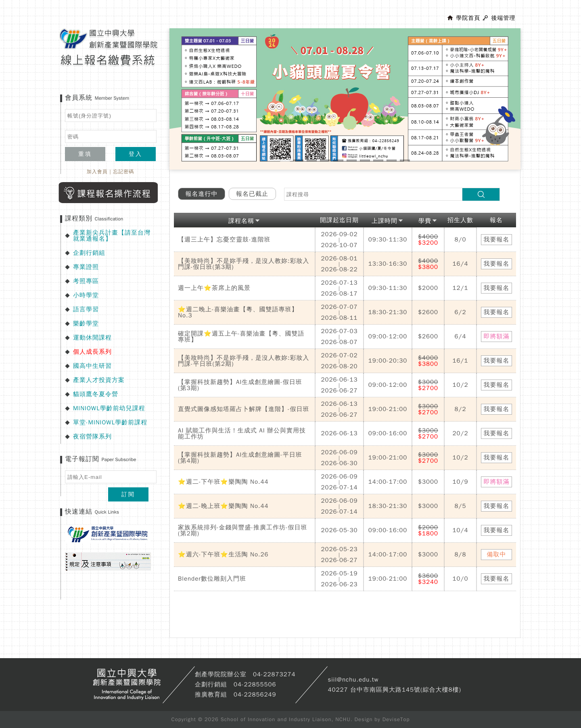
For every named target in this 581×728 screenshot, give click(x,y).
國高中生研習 (92, 366)
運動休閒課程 (92, 338)
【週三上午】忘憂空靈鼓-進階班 (224, 239)
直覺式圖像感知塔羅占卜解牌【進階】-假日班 (244, 409)
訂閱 (128, 494)
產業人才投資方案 (99, 380)
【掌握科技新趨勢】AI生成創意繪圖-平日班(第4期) (240, 458)
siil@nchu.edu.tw (353, 680)
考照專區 (86, 281)
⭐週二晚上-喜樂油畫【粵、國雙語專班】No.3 (238, 312)
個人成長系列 (92, 352)
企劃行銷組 (89, 253)
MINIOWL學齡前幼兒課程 (109, 408)
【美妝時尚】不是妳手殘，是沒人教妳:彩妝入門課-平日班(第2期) (244, 361)
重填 (85, 154)
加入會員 (97, 172)
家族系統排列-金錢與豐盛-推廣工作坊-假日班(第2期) (243, 530)
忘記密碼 (123, 172)
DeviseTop (396, 719)
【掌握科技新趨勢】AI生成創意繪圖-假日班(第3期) (240, 385)
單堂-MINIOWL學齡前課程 (110, 422)
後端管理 (503, 18)
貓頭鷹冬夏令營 (96, 394)
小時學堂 (86, 295)
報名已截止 (252, 194)
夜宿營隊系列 (92, 436)
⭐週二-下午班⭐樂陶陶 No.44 (223, 482)
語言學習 (86, 309)
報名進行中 (202, 194)
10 (405, 160)
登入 (136, 154)
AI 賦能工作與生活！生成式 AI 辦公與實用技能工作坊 (242, 433)
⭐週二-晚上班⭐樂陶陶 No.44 (223, 506)
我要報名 (497, 239)
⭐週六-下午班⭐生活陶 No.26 (223, 554)
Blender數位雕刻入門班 (212, 579)
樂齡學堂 (86, 323)
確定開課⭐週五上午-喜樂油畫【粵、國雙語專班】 (241, 337)
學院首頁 (468, 18)
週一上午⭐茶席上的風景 (214, 288)
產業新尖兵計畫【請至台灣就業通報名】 (112, 236)
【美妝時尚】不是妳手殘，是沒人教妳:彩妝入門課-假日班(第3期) (244, 264)
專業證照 (86, 267)
